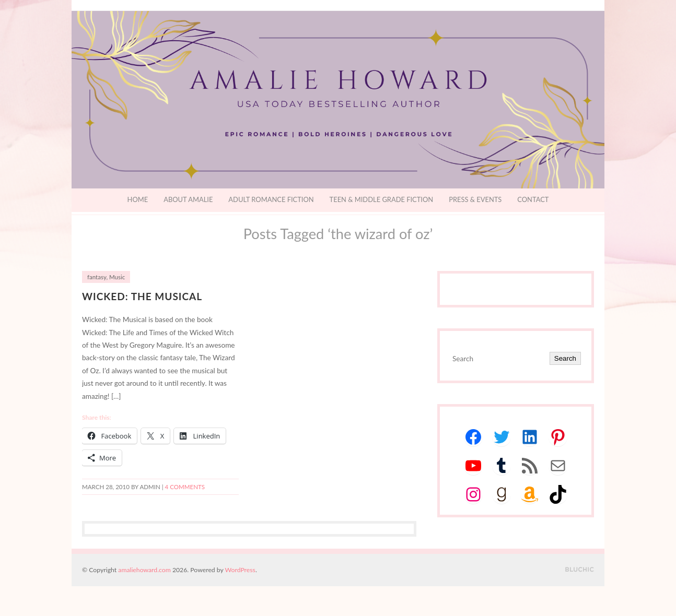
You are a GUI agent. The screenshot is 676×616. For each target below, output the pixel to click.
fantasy (97, 277)
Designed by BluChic (580, 570)
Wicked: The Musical (142, 296)
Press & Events (475, 199)
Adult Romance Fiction (271, 199)
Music (117, 277)
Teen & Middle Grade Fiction (382, 199)
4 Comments (185, 487)
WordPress (240, 570)
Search (565, 358)
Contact (533, 199)
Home (138, 199)
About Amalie (188, 199)
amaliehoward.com (144, 570)
